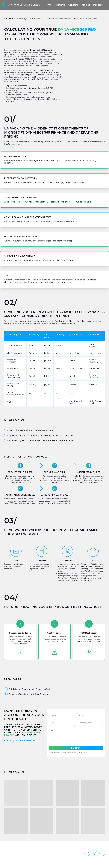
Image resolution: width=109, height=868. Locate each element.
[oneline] (90, 723)
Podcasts (98, 5)
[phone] (62, 723)
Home (48, 5)
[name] (62, 715)
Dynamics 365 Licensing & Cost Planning (29, 694)
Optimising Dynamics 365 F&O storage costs (31, 430)
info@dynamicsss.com (93, 846)
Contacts (73, 5)
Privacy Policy (82, 753)
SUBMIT (76, 748)
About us (46, 846)
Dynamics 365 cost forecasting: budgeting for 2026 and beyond (41, 435)
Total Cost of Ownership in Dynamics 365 (29, 689)
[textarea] (76, 735)
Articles (86, 5)
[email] (90, 715)
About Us (60, 5)
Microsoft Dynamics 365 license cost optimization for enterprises (41, 440)
